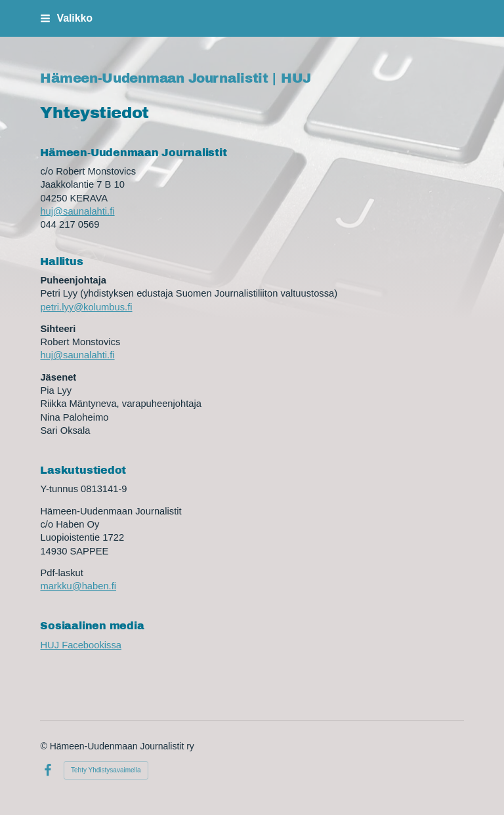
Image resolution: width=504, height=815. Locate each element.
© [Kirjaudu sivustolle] (45, 746)
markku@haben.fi (78, 586)
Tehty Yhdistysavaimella (106, 770)
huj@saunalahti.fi (77, 211)
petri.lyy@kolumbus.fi (86, 307)
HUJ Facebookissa (81, 645)
